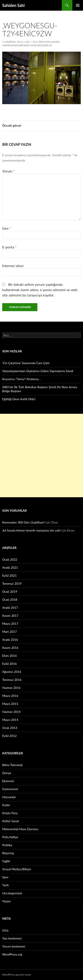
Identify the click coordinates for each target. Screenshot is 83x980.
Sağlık (6, 861)
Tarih (6, 885)
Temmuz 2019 (12, 583)
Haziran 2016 (11, 688)
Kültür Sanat (11, 821)
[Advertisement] (41, 456)
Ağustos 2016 (12, 672)
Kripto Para (10, 813)
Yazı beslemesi (12, 938)
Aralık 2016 (10, 640)
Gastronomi (10, 789)
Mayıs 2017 (10, 624)
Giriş (5, 930)
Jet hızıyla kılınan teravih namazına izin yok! (31, 530)
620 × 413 (31, 42)
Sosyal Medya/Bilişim (17, 869)
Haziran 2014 (11, 712)
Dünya (7, 773)
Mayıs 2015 (10, 704)
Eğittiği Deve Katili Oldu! (19, 399)
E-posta (9, 247)
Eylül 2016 (9, 664)
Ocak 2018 (10, 600)
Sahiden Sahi (14, 5)
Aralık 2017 (10, 608)
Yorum (8, 171)
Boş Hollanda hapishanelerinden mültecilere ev (31, 44)
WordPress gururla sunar (16, 975)
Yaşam (7, 901)
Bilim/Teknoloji (12, 765)
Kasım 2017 (10, 616)
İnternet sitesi (13, 266)
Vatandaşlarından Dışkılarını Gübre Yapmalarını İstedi (38, 371)
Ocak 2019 (10, 591)
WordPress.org (12, 954)
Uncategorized (12, 893)
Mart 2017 (10, 632)
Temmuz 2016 (12, 680)
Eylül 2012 (9, 736)
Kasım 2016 (10, 648)
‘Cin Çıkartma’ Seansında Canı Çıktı (26, 363)
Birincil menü (78, 5)
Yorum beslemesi (14, 946)
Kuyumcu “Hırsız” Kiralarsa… (21, 379)
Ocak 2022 (10, 559)
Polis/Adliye (10, 837)
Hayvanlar (9, 797)
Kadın (6, 805)
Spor (5, 877)
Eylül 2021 (9, 575)
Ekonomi (8, 781)
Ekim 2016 (10, 656)
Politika (7, 845)
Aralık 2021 (10, 567)
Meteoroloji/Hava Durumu (20, 829)
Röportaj (8, 853)
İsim (7, 228)
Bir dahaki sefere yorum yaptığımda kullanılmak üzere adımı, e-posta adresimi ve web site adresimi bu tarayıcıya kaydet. (40, 290)
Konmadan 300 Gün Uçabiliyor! (23, 522)
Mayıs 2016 (10, 696)
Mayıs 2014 (10, 720)
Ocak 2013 (10, 728)
